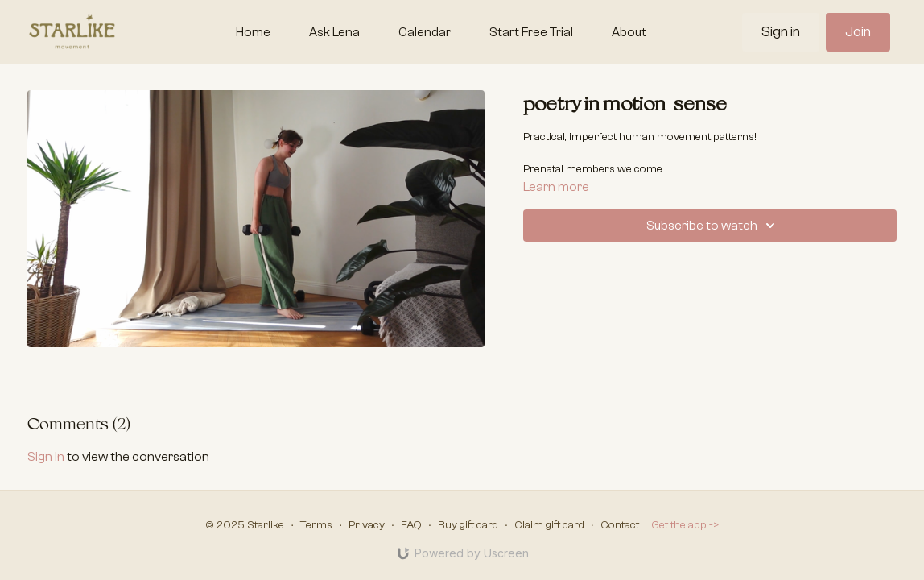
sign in (46, 457)
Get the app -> (685, 525)
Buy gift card (468, 525)
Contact (620, 525)
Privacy (367, 525)
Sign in (781, 32)
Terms (316, 525)
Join (858, 32)
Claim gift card (549, 525)
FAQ (411, 525)
